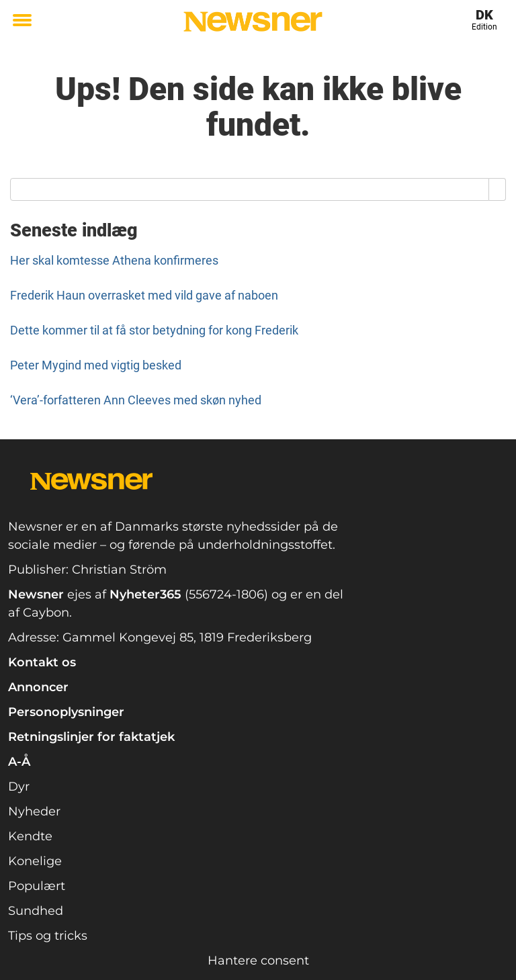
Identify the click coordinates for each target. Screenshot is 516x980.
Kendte (30, 836)
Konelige (35, 861)
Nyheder (34, 811)
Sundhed (36, 911)
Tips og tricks (48, 936)
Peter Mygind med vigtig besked (96, 365)
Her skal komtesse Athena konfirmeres (114, 260)
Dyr (19, 787)
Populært (37, 886)
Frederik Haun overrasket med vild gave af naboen (144, 295)
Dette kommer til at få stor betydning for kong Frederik (154, 330)
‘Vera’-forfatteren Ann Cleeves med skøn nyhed (136, 400)
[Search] (498, 189)
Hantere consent (258, 961)
